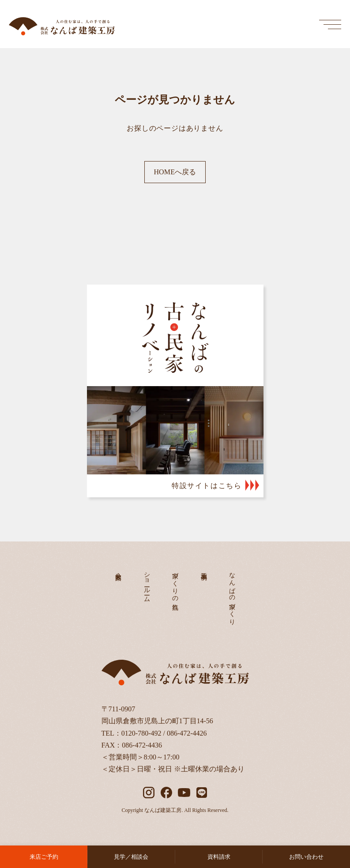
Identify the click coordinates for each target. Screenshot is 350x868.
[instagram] (149, 793)
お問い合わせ (306, 857)
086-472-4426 (187, 733)
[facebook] (166, 793)
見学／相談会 (131, 857)
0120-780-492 (141, 733)
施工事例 (204, 569)
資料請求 (219, 857)
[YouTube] (184, 793)
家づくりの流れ (175, 588)
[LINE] (202, 793)
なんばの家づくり (232, 595)
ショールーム (147, 584)
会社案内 (119, 569)
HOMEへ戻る (175, 172)
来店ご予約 (44, 857)
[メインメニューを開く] (330, 24)
